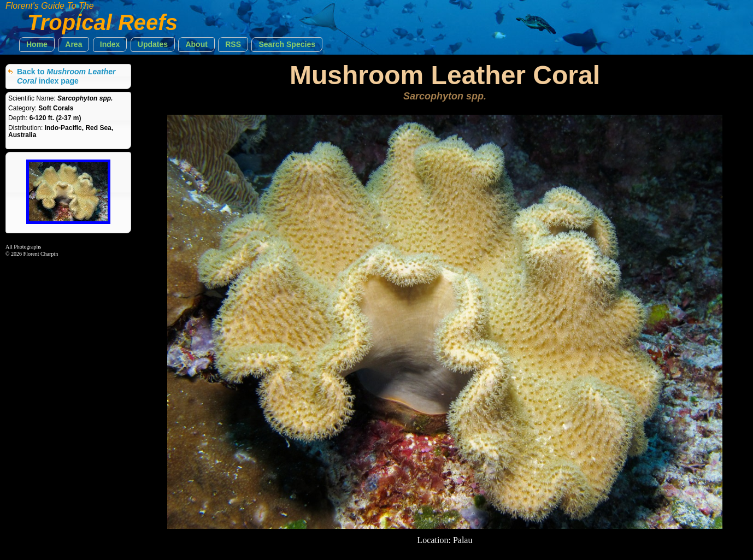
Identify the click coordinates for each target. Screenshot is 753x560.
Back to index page (66, 76)
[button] (37, 45)
